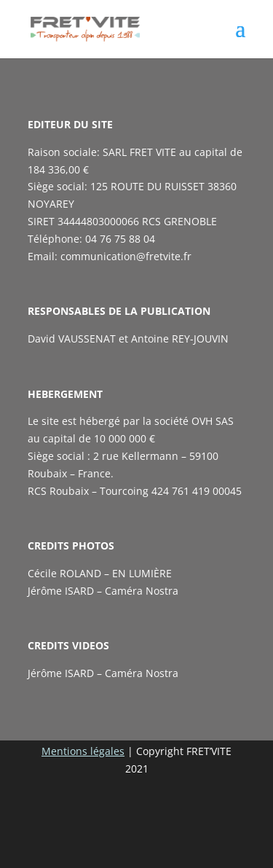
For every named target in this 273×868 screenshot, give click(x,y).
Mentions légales (83, 751)
